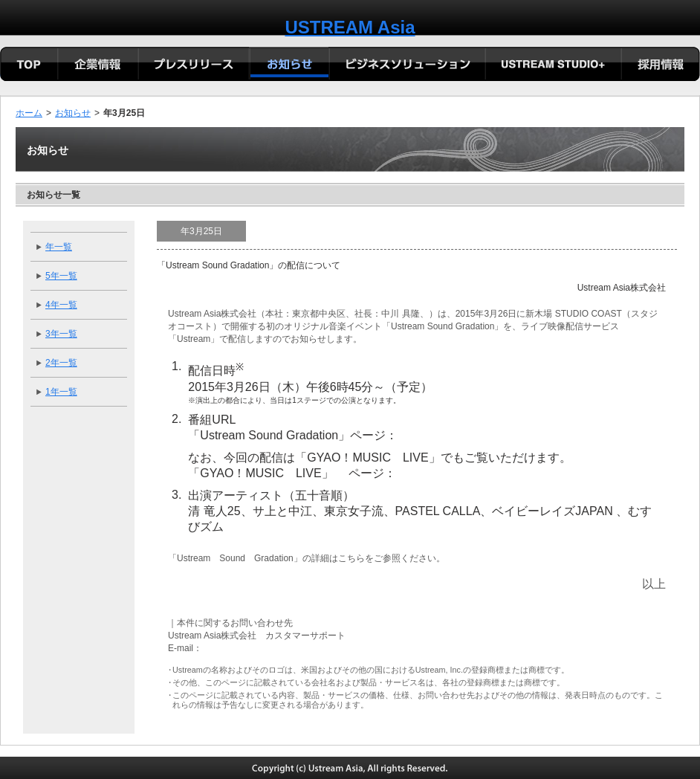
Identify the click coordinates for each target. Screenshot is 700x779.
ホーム (29, 113)
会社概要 (98, 65)
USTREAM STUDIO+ (552, 65)
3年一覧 (61, 334)
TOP (29, 65)
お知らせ (73, 113)
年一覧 (59, 247)
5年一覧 (61, 276)
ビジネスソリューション (406, 65)
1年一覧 (61, 392)
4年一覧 (61, 305)
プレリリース (194, 65)
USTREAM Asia (350, 27)
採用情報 (660, 65)
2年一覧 (61, 363)
